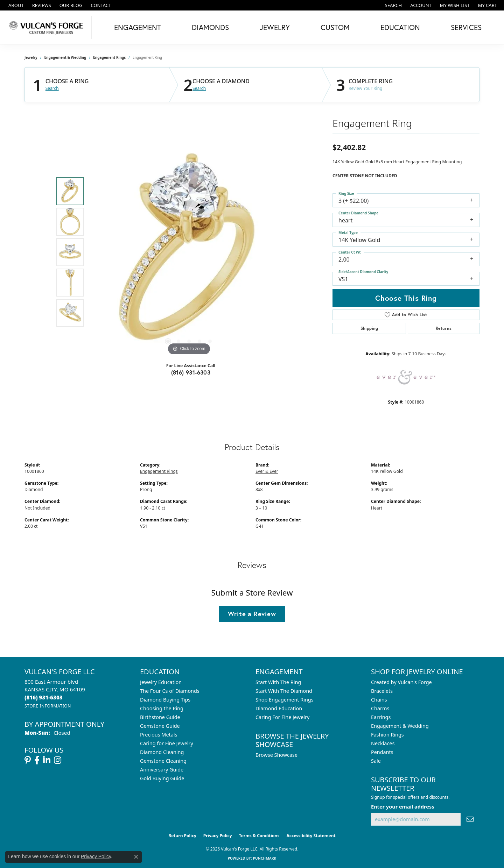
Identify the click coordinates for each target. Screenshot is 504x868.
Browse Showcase (276, 755)
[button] (393, 5)
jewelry (31, 57)
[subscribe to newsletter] (470, 819)
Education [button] (400, 27)
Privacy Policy (218, 836)
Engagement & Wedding (65, 57)
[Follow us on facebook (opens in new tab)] (37, 760)
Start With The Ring (278, 682)
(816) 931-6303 (191, 372)
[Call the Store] (44, 697)
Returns (444, 328)
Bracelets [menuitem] (382, 691)
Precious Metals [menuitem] (159, 735)
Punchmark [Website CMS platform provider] (265, 858)
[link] (15, 5)
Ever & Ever (267, 471)
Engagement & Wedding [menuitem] (400, 726)
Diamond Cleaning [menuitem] (162, 752)
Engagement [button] (138, 27)
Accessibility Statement (311, 836)
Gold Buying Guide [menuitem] (162, 778)
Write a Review (252, 614)
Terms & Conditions (259, 836)
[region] (189, 252)
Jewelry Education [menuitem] (161, 682)
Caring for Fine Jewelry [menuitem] (167, 743)
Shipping (369, 328)
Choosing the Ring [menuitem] (162, 708)
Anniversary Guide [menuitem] (162, 770)
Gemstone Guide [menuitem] (160, 726)
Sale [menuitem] (376, 761)
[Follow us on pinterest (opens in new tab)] (28, 760)
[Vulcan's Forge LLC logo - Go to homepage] (48, 27)
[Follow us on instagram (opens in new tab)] (58, 760)
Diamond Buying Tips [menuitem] (165, 700)
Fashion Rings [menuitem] (387, 735)
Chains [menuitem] (379, 700)
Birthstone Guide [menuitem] (160, 717)
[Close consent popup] (136, 857)
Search (52, 88)
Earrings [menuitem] (381, 717)
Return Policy (182, 836)
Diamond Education (279, 708)
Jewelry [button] (275, 27)
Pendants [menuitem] (382, 752)
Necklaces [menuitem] (383, 743)
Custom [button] (335, 27)
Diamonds (210, 27)
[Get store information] (48, 706)
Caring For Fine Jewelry (282, 717)
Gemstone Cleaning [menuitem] (163, 761)
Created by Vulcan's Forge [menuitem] (401, 682)
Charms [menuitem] (380, 708)
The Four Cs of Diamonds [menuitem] (170, 691)
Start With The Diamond (284, 691)
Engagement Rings (109, 57)
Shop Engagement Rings (285, 700)
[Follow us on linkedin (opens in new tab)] (47, 760)
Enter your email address (402, 806)
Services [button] (466, 27)
